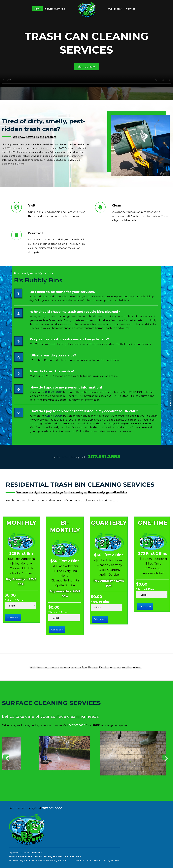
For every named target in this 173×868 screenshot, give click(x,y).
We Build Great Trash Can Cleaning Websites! (98, 860)
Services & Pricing (55, 9)
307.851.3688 (104, 457)
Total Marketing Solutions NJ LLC (58, 860)
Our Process (115, 9)
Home (37, 9)
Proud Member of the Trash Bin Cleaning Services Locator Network (45, 856)
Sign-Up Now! (86, 66)
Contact (130, 9)
